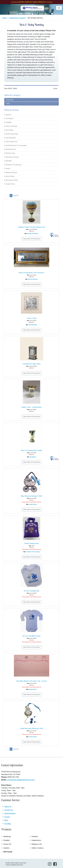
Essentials (10, 100)
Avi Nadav (10, 118)
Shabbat (7, 840)
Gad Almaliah (11, 138)
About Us (8, 807)
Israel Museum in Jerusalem (16, 145)
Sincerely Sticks (12, 180)
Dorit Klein (10, 130)
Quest (8, 169)
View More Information (32, 239)
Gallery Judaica (37, 848)
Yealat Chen (10, 184)
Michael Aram (11, 149)
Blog (6, 820)
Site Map (8, 824)
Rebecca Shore (11, 172)
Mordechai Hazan (12, 157)
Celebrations (36, 840)
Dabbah (9, 122)
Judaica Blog (56, 14)
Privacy (7, 817)
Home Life (7, 844)
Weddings (7, 836)
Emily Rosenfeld (12, 134)
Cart (47, 14)
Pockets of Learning (14, 165)
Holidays (35, 836)
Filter (55, 89)
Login (34, 14)
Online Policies (10, 813)
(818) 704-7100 (25, 14)
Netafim (9, 161)
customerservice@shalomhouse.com (21, 780)
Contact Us (9, 810)
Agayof (9, 115)
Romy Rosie (10, 176)
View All (16, 196)
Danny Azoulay (11, 126)
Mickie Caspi (10, 153)
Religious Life (37, 844)
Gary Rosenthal (12, 142)
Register (41, 14)
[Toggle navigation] (59, 8)
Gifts (8, 104)
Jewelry (6, 848)
